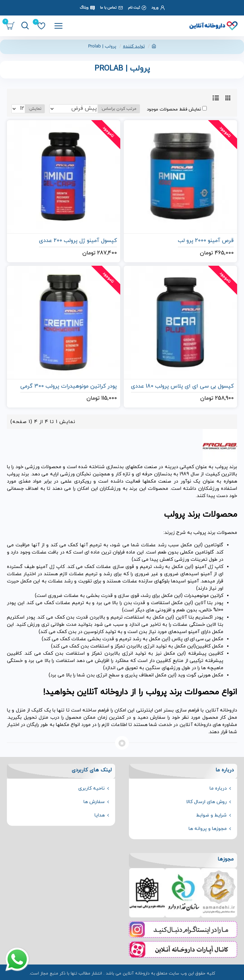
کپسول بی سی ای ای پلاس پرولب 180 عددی (182, 386)
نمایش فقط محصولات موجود (177, 109)
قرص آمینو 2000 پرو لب (206, 241)
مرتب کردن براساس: (119, 109)
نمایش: (35, 109)
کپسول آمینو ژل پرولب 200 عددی (78, 241)
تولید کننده (134, 46)
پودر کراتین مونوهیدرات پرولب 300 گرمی (69, 386)
